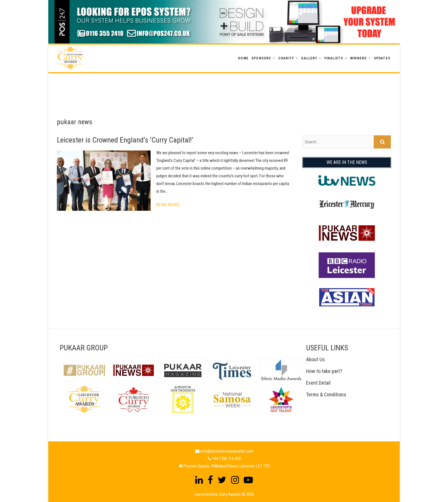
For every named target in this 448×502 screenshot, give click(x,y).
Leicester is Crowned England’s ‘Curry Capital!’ (125, 140)
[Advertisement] (224, 86)
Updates (382, 58)
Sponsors (261, 58)
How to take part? (324, 371)
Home (243, 58)
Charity (286, 58)
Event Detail (318, 383)
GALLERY (309, 58)
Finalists (334, 58)
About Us (315, 359)
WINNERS (358, 58)
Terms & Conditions (326, 394)
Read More (168, 205)
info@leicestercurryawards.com (227, 451)
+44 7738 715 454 (226, 459)
